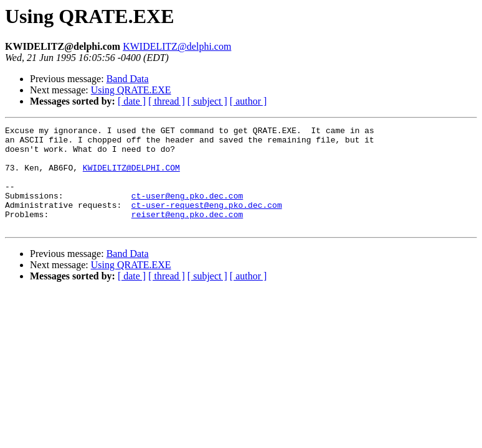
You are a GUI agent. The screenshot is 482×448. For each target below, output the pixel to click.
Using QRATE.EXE (131, 90)
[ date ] (132, 101)
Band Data (128, 79)
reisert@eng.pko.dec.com (187, 233)
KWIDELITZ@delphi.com (177, 46)
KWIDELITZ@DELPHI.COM (131, 177)
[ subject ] (207, 101)
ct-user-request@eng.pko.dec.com (207, 222)
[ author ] (248, 101)
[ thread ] (167, 101)
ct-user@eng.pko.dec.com (187, 210)
